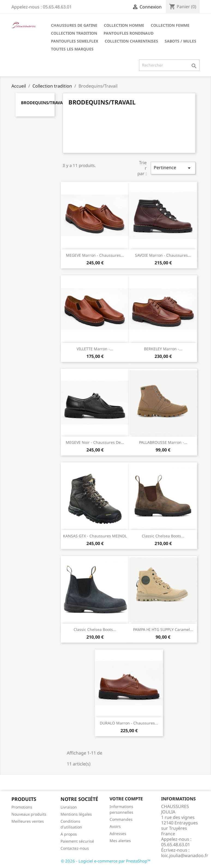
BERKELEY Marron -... (163, 349)
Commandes (121, 819)
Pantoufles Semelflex (75, 41)
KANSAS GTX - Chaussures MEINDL (95, 536)
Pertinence (173, 168)
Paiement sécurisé (77, 841)
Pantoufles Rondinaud (129, 33)
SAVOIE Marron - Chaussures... (163, 255)
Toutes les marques (72, 49)
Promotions (22, 807)
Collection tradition (74, 33)
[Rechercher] (169, 65)
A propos (69, 834)
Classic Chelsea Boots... (163, 536)
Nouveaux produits (29, 814)
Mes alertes (120, 841)
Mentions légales (76, 814)
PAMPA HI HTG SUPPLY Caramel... (163, 629)
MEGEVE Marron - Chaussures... (95, 255)
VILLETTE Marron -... (95, 349)
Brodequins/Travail (44, 103)
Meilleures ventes (28, 821)
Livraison (69, 807)
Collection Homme (124, 25)
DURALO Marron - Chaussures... (129, 723)
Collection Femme (170, 25)
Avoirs (115, 826)
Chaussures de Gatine (74, 25)
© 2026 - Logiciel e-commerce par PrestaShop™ (106, 861)
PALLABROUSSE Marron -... (163, 442)
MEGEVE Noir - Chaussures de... (95, 442)
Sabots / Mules (180, 41)
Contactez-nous (75, 848)
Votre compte (126, 799)
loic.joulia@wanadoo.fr (185, 855)
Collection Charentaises (131, 41)
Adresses (118, 833)
